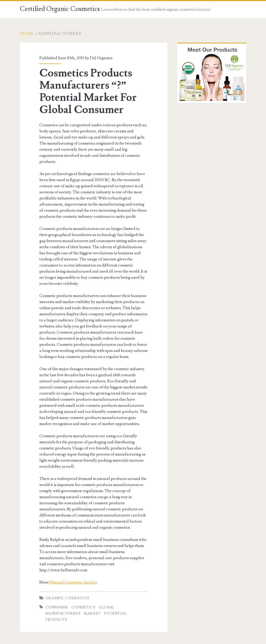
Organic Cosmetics (67, 598)
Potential (115, 614)
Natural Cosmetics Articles (73, 582)
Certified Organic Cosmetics (60, 9)
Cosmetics (83, 607)
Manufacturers (63, 614)
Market (92, 614)
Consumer (57, 607)
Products (56, 620)
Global (107, 607)
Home (27, 34)
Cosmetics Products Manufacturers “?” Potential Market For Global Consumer (88, 91)
